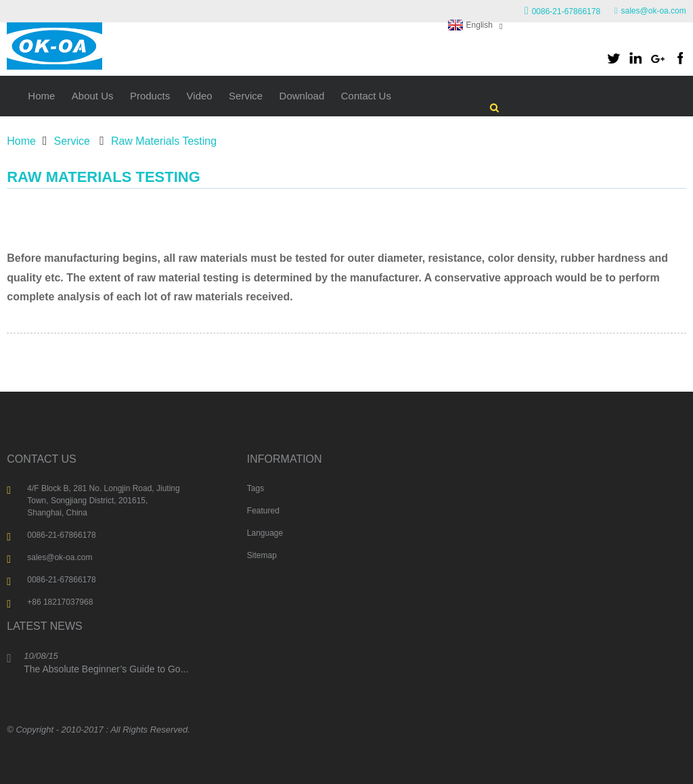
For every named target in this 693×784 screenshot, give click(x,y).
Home (21, 141)
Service (72, 141)
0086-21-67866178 (566, 11)
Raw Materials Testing (164, 141)
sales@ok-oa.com (654, 11)
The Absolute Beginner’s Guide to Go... (106, 669)
